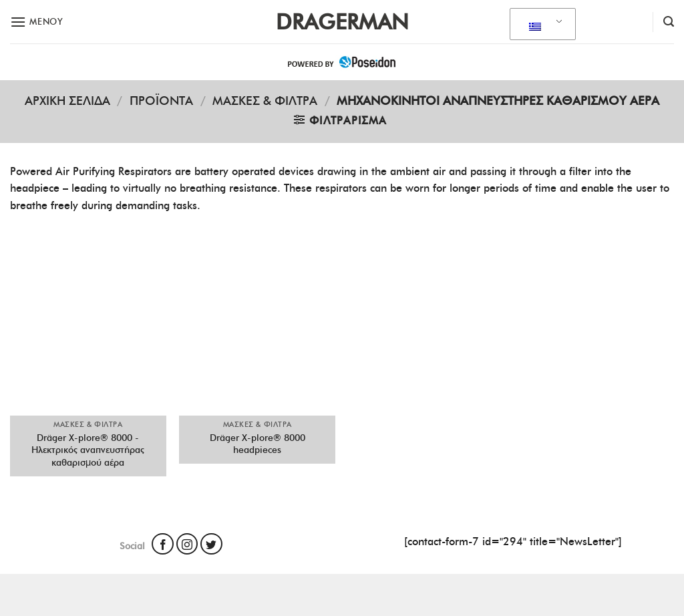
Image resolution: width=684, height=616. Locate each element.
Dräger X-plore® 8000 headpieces (258, 444)
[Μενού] (37, 22)
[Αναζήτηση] (669, 22)
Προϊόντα (161, 101)
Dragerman (342, 22)
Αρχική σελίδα (67, 101)
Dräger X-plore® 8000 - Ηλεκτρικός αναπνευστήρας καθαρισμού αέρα (88, 450)
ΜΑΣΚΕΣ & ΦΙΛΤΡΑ (265, 101)
